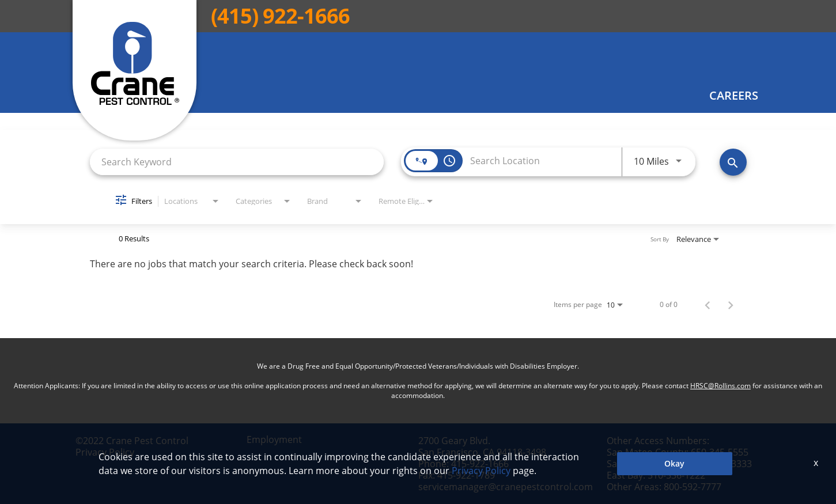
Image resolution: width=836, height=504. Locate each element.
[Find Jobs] (733, 162)
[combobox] (237, 162)
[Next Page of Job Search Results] (731, 305)
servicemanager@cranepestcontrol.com (506, 487)
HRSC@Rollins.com (720, 386)
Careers (734, 96)
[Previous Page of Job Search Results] (708, 305)
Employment (274, 439)
